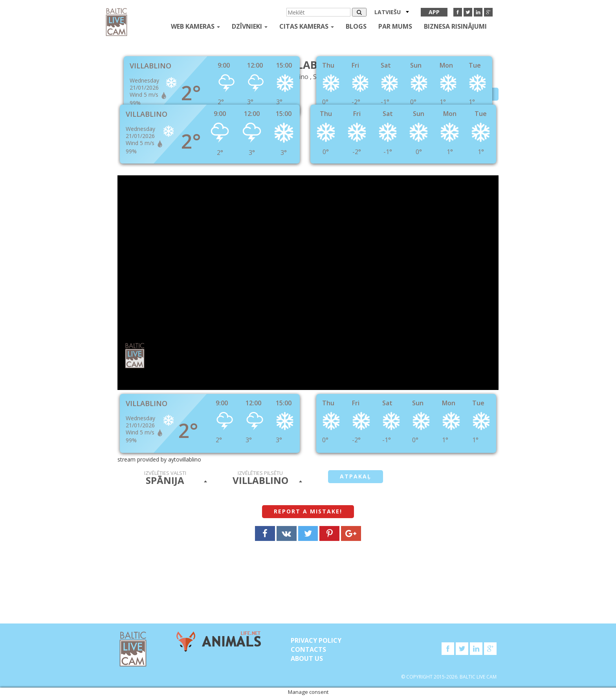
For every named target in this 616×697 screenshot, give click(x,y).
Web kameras (195, 26)
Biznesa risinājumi (455, 26)
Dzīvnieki (250, 26)
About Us (307, 658)
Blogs (356, 26)
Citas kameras (307, 26)
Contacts (308, 649)
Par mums (395, 26)
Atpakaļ (356, 476)
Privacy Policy (316, 640)
